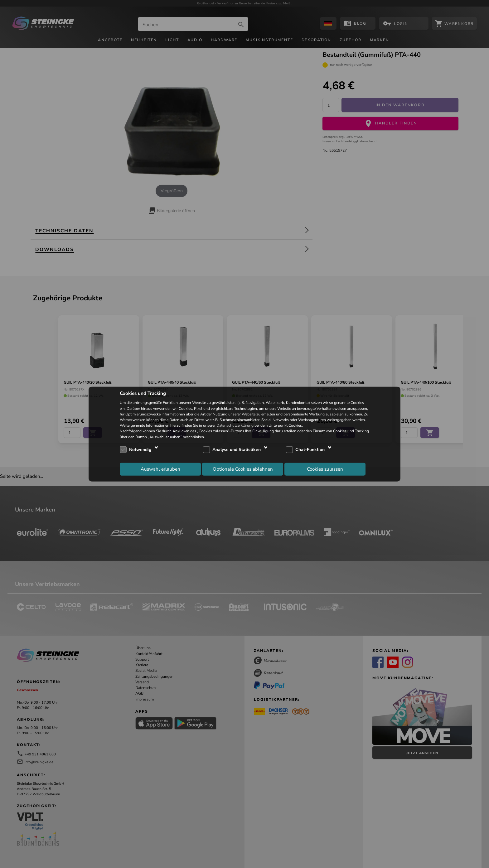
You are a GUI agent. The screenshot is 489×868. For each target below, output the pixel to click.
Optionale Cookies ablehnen (243, 469)
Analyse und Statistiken (237, 450)
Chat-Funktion (310, 450)
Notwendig (140, 450)
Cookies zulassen (325, 469)
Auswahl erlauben (160, 469)
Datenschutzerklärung (235, 425)
